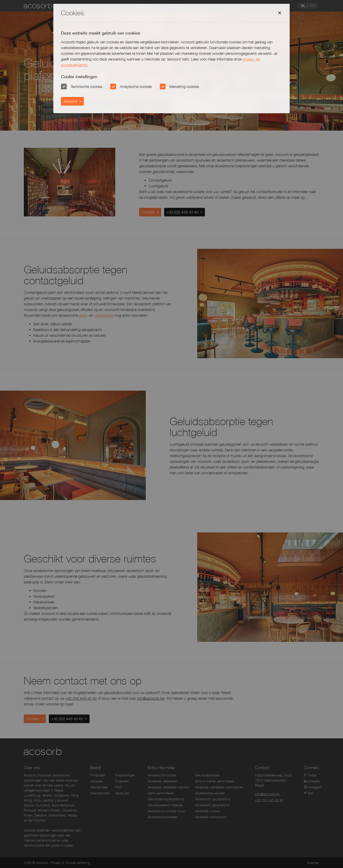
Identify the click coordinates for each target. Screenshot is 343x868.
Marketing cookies (184, 87)
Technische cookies (86, 87)
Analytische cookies (136, 87)
